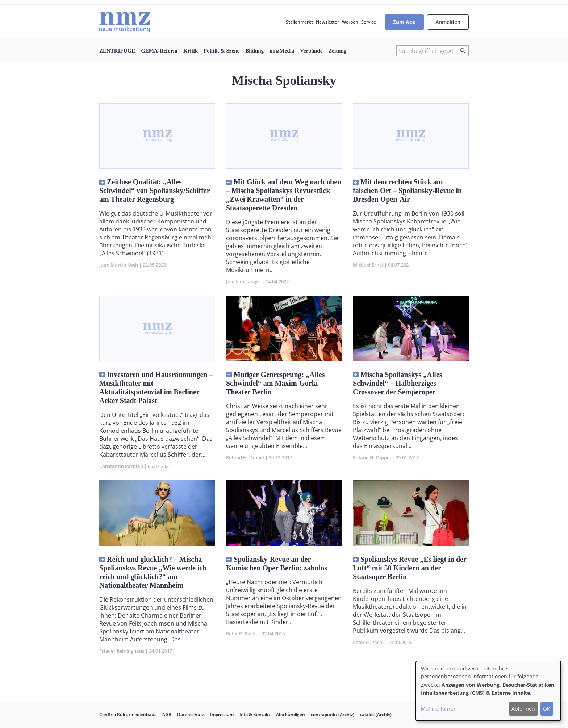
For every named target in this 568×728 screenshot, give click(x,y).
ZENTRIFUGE (117, 51)
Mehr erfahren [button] (439, 709)
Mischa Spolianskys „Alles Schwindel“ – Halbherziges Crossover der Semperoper (398, 383)
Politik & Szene (222, 51)
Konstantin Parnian (121, 466)
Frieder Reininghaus (122, 651)
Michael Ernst (368, 265)
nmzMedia (282, 51)
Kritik (191, 51)
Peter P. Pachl (241, 633)
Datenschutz (191, 714)
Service (369, 22)
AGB (167, 714)
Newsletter (327, 22)
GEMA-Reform (159, 51)
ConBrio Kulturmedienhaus (128, 714)
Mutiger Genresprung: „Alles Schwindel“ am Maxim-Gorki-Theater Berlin (275, 383)
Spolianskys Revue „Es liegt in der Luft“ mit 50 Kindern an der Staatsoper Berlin (410, 568)
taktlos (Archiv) (376, 714)
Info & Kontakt (255, 714)
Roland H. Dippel (245, 457)
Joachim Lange (243, 281)
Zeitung (337, 51)
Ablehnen (523, 709)
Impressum (222, 714)
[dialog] (488, 691)
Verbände (311, 51)
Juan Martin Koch (119, 265)
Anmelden (448, 22)
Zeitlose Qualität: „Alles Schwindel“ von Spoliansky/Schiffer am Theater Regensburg (154, 191)
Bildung (254, 51)
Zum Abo (404, 22)
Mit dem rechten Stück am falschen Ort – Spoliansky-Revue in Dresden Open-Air (407, 191)
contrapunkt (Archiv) (333, 714)
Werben (350, 22)
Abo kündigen (291, 714)
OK (547, 709)
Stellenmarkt (299, 22)
